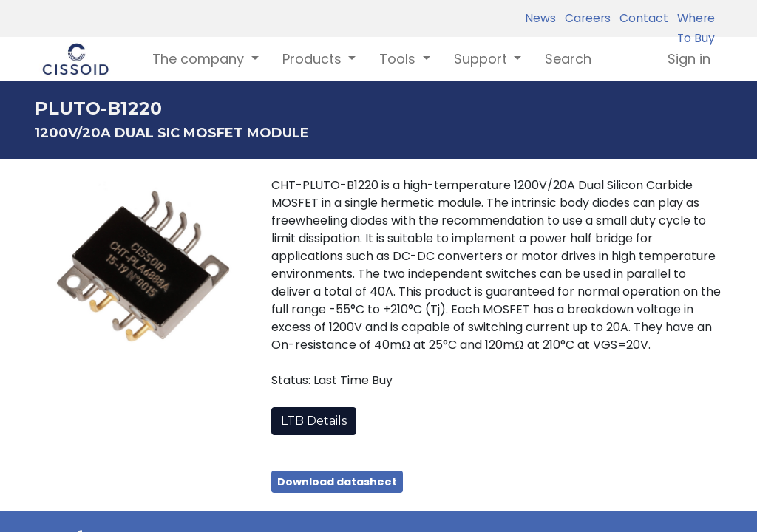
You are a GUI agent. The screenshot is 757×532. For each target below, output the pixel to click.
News (540, 18)
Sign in (689, 59)
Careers (585, 18)
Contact (641, 18)
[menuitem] (568, 59)
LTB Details (314, 421)
